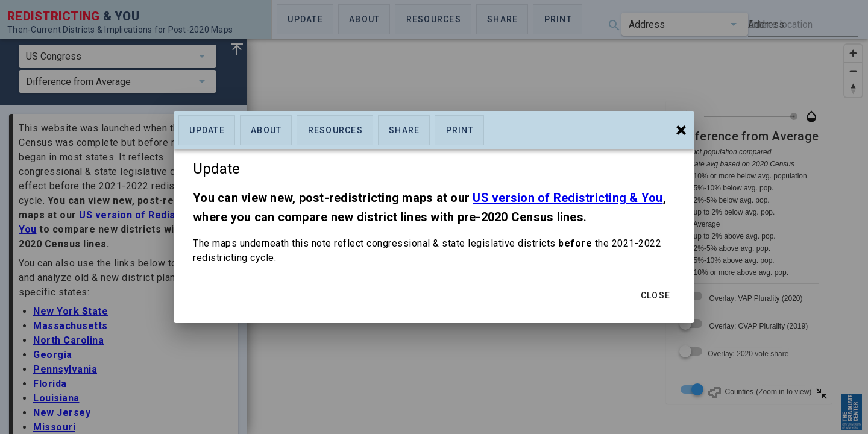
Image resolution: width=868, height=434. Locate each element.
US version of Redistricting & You (568, 198)
